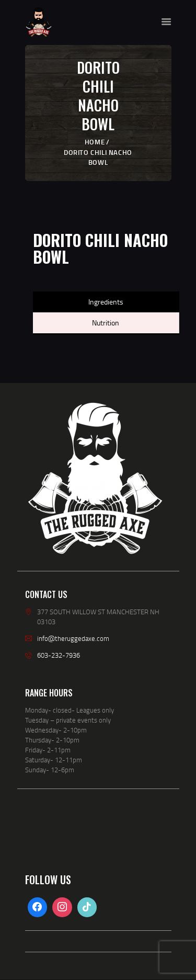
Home (95, 142)
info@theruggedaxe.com (73, 638)
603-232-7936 (59, 655)
